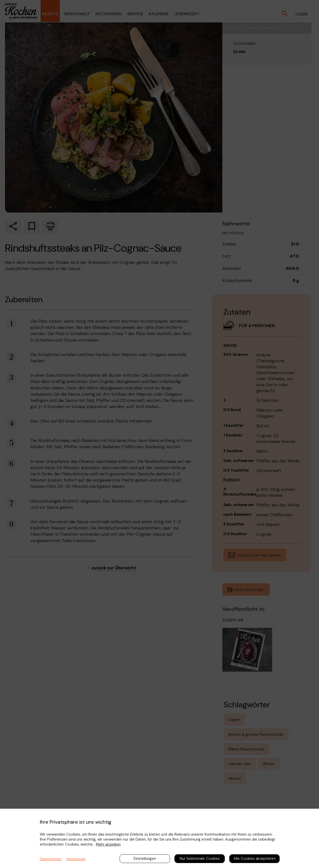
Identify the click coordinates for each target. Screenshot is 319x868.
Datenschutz (51, 859)
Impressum (76, 859)
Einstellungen (145, 859)
